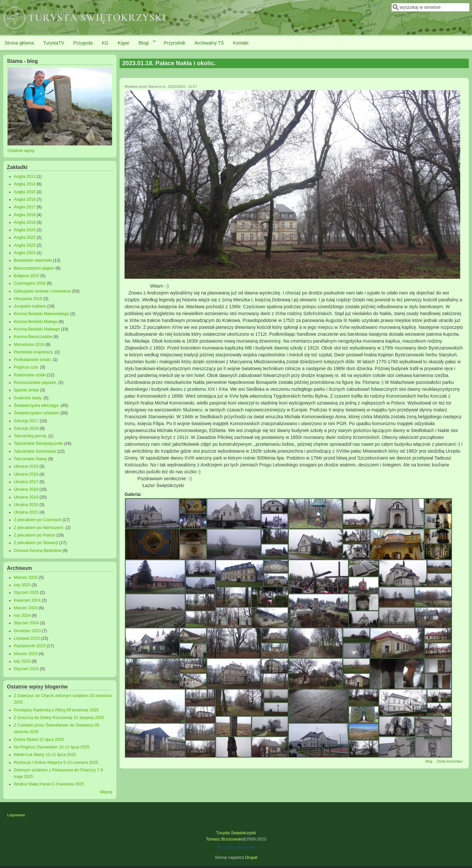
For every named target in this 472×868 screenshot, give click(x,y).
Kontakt (241, 43)
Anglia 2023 (25, 245)
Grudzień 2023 (27, 631)
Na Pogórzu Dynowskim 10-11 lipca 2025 (52, 747)
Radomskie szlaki (30, 375)
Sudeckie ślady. (28, 398)
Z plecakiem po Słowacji (36, 543)
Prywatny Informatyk (236, 847)
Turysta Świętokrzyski (236, 833)
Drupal (251, 858)
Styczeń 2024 (26, 623)
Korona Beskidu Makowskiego (41, 314)
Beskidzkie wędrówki (33, 260)
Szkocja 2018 (26, 428)
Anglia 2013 (25, 177)
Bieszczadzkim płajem (34, 268)
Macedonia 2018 (29, 345)
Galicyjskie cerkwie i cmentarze (42, 291)
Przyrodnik (174, 43)
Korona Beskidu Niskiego (37, 329)
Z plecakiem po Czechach (38, 520)
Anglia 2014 (25, 184)
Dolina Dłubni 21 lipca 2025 (39, 740)
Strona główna (19, 43)
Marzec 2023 (26, 654)
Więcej (106, 792)
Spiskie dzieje (26, 390)
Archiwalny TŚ (209, 43)
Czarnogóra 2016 (30, 283)
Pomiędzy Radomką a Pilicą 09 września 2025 (56, 710)
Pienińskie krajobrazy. (34, 352)
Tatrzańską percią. (30, 436)
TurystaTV (54, 43)
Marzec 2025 (26, 577)
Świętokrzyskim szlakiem (37, 413)
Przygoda (83, 43)
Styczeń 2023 (26, 669)
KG (105, 43)
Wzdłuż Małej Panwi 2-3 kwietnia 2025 (49, 784)
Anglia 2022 (25, 237)
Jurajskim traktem (30, 306)
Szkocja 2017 (26, 421)
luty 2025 (22, 585)
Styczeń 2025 (26, 593)
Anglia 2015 (25, 192)
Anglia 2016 (25, 199)
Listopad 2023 (27, 638)
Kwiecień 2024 (27, 600)
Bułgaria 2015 (27, 276)
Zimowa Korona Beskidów (38, 551)
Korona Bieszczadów (33, 337)
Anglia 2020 (25, 230)
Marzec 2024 (26, 608)
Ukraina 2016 (26, 474)
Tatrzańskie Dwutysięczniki (38, 443)
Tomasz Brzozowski (224, 839)
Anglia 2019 (25, 222)
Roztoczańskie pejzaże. (35, 383)
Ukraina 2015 (26, 466)
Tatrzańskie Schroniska (35, 451)
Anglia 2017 (25, 207)
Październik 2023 (30, 646)
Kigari (124, 43)
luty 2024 (22, 615)
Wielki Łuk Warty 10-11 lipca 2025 (45, 755)
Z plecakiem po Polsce (35, 535)
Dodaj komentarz (450, 761)
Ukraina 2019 (26, 497)
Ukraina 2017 (26, 482)
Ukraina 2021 (26, 512)
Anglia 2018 (25, 215)
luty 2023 (22, 661)
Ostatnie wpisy (21, 151)
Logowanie (16, 815)
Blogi (145, 43)
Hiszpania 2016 (28, 299)
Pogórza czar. (26, 367)
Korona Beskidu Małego (36, 322)
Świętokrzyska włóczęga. (37, 406)
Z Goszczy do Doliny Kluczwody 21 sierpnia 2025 (59, 718)
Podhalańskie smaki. (33, 360)
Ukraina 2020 (26, 505)
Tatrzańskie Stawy (30, 459)
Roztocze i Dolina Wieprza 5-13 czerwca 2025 (56, 763)
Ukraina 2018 (26, 489)
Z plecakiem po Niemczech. (39, 528)
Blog (429, 761)
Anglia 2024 (25, 253)
